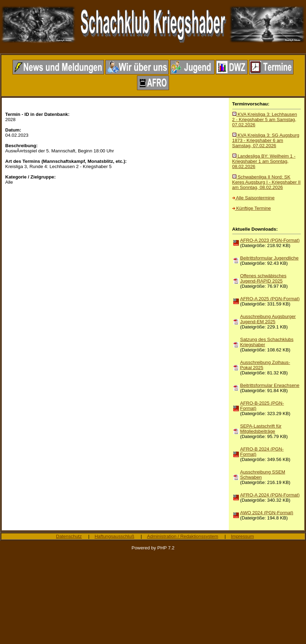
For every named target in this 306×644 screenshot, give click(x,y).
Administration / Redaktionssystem (183, 536)
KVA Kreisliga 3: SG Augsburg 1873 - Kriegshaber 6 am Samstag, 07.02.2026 (266, 140)
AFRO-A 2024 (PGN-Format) (270, 495)
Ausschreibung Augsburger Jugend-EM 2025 (268, 319)
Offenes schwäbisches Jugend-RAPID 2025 (263, 278)
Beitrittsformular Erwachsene (270, 385)
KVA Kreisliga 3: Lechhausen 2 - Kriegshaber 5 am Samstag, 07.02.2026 (265, 120)
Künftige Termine (252, 208)
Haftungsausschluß (114, 536)
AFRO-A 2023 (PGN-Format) (270, 240)
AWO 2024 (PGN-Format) (267, 513)
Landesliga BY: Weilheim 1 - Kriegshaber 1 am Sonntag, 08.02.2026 (264, 161)
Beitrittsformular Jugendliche (269, 258)
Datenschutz (69, 536)
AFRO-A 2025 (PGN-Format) (270, 299)
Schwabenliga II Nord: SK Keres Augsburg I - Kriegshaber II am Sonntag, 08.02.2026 (267, 182)
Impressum (242, 536)
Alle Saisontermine (253, 198)
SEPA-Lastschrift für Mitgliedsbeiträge (261, 429)
